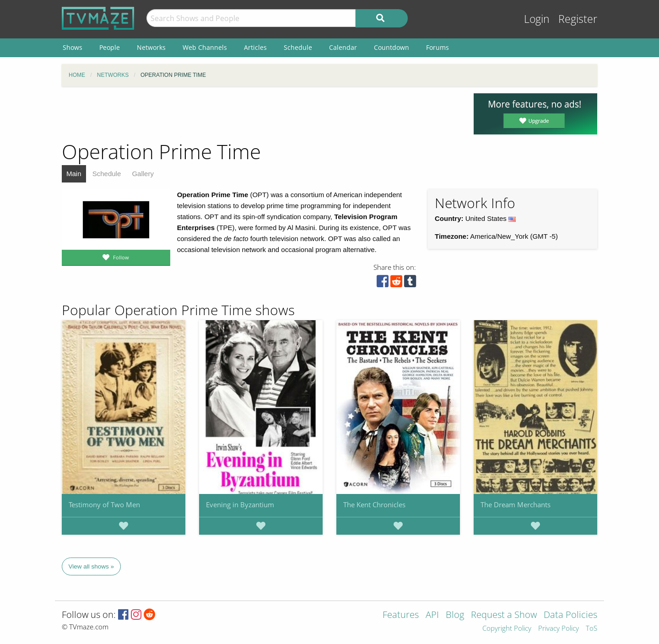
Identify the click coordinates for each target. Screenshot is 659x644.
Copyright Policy (507, 629)
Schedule (107, 174)
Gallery (143, 174)
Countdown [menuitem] (392, 47)
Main (74, 174)
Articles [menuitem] (255, 47)
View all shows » (92, 566)
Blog (455, 615)
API (432, 615)
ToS (591, 629)
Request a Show (504, 615)
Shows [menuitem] (73, 47)
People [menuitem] (110, 47)
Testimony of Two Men (104, 504)
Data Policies (570, 615)
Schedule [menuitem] (298, 47)
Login (537, 19)
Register (578, 19)
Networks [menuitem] (151, 47)
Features (401, 615)
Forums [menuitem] (438, 47)
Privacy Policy (559, 629)
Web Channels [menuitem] (205, 47)
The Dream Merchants (516, 504)
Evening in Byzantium (240, 504)
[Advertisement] (261, 114)
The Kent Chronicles (374, 504)
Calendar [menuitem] (343, 47)
